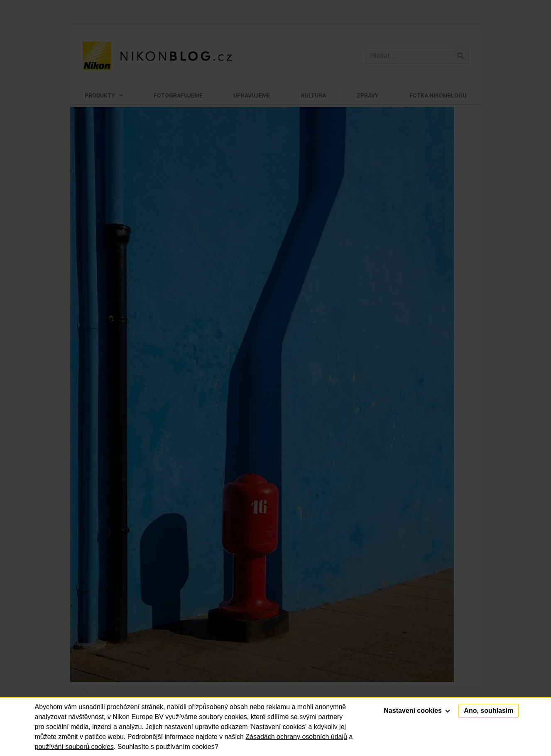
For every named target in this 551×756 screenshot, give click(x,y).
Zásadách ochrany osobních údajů (296, 737)
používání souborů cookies (74, 747)
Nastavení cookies (417, 711)
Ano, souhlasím (489, 711)
